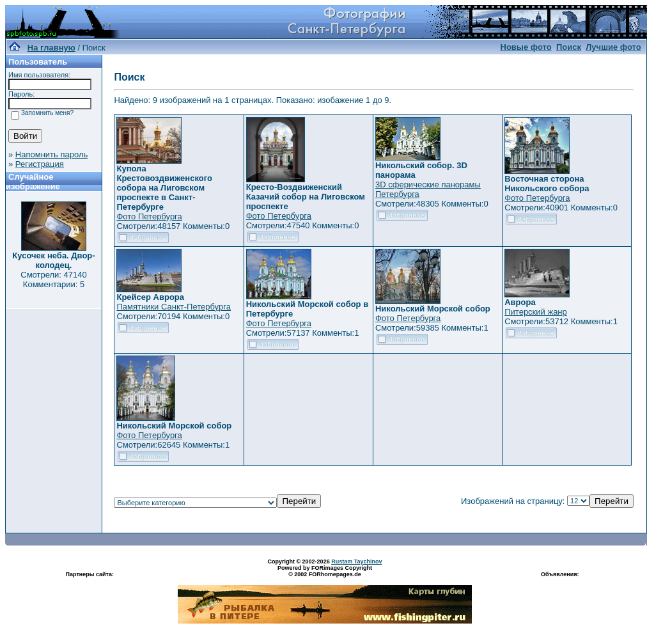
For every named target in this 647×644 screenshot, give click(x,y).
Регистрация (40, 164)
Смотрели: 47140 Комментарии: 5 (53, 279)
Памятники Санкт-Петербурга (173, 307)
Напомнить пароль (51, 154)
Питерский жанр (536, 312)
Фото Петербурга (149, 216)
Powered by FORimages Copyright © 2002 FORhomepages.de (325, 571)
